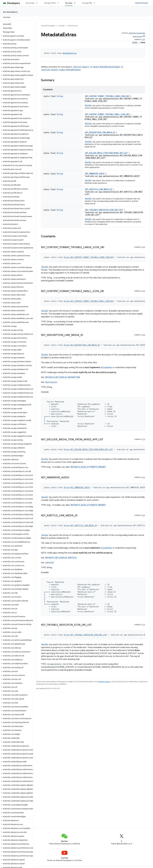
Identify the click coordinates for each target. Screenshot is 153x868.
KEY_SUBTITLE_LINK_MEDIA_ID (99, 189)
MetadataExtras (70, 53)
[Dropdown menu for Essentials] (38, 3)
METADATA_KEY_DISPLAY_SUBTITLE (61, 558)
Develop (61, 26)
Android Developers (48, 26)
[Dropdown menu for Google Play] (96, 3)
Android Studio (142, 3)
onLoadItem (106, 367)
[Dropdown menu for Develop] (76, 3)
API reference (10, 12)
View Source (138, 36)
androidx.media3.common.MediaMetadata (61, 70)
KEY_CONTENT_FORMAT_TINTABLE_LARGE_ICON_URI (107, 96)
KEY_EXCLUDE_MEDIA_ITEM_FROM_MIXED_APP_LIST (107, 153)
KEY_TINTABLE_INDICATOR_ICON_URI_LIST (104, 210)
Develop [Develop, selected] (69, 3)
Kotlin (135, 43)
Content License (104, 682)
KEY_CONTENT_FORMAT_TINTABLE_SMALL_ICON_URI (107, 114)
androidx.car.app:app (137, 33)
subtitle (50, 563)
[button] (16, 36)
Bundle (88, 105)
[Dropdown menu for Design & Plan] (59, 3)
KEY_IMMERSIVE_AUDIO (95, 174)
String (60, 96)
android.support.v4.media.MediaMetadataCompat (97, 67)
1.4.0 (143, 39)
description (51, 382)
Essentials (30, 3)
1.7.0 (143, 439)
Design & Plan (50, 3)
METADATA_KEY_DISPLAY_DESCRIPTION (63, 377)
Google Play (87, 3)
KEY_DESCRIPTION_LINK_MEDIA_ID (100, 132)
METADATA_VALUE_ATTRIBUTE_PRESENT (88, 467)
